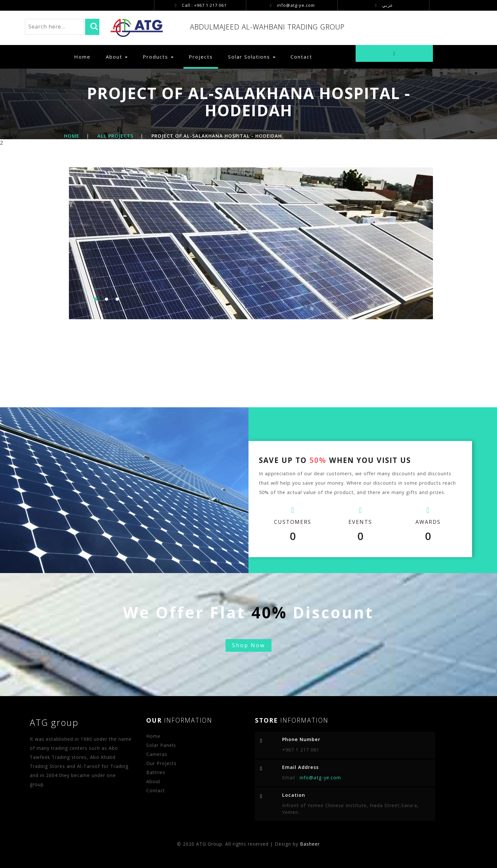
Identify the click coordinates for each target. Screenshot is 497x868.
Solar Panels (161, 745)
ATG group (54, 722)
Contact (301, 57)
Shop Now (248, 645)
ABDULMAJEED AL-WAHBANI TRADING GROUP (267, 27)
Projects (201, 57)
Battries (156, 772)
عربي (384, 5)
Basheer (310, 844)
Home (85, 56)
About (117, 57)
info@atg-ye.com (296, 5)
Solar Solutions (252, 57)
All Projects (115, 136)
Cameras (157, 754)
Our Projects (161, 763)
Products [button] (158, 57)
